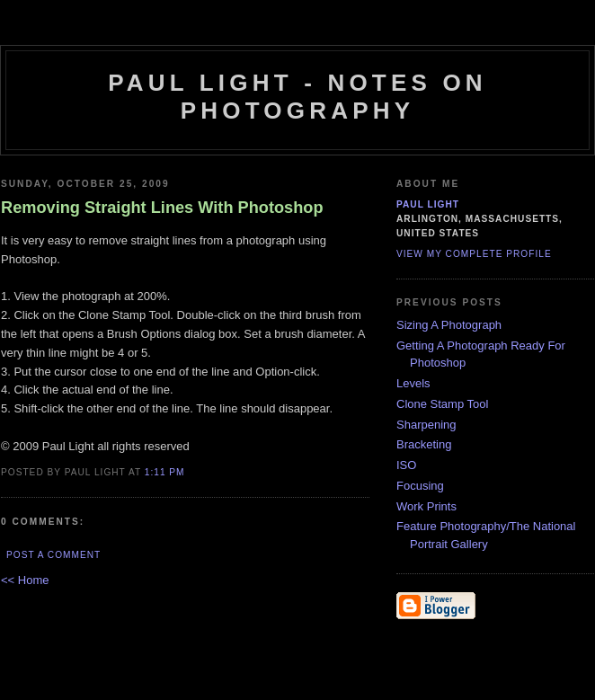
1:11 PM (165, 472)
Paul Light (428, 204)
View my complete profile (474, 254)
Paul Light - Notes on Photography (297, 97)
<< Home (25, 580)
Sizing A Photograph (449, 325)
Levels (413, 383)
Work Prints (426, 506)
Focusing (420, 486)
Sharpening (426, 425)
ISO (406, 465)
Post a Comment (53, 555)
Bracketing (424, 444)
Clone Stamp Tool (442, 404)
